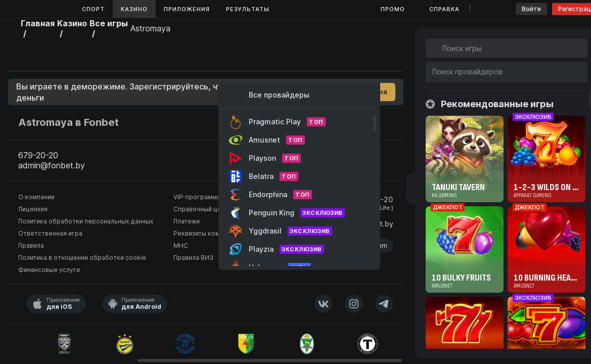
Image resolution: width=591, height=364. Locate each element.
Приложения (187, 9)
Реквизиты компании (206, 233)
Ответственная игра (50, 233)
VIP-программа (197, 197)
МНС (181, 245)
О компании (36, 197)
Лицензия (33, 209)
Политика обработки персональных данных (86, 221)
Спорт (93, 9)
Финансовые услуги (49, 270)
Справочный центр (203, 209)
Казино (134, 9)
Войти (531, 9)
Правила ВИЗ (193, 258)
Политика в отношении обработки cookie (82, 258)
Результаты (248, 9)
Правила (31, 245)
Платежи (187, 221)
